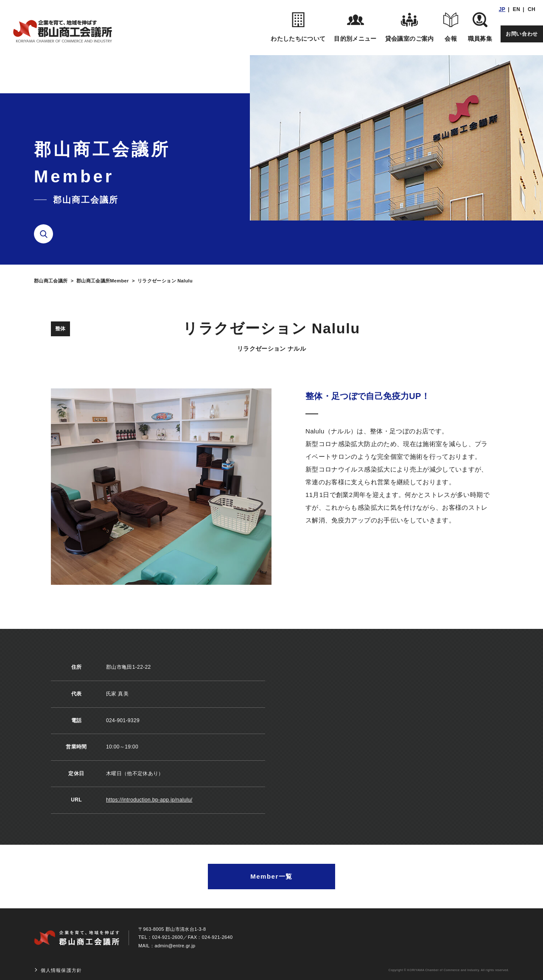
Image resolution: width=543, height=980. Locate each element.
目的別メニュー (355, 27)
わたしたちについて (298, 27)
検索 (47, 234)
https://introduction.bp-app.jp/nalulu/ (149, 800)
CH (532, 9)
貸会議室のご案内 (410, 27)
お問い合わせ (522, 34)
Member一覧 (271, 876)
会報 (451, 27)
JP (502, 9)
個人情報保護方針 (61, 970)
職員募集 (480, 27)
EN (516, 9)
